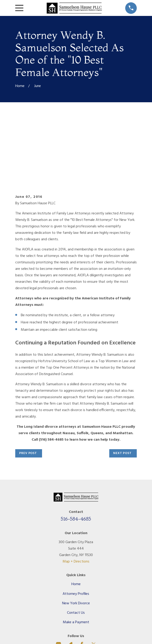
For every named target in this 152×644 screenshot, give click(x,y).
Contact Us (76, 545)
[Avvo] (70, 577)
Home (76, 517)
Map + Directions (76, 494)
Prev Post (28, 386)
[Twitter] (94, 577)
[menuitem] (54, 627)
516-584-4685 (76, 451)
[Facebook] (82, 577)
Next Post (122, 386)
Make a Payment (76, 555)
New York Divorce (76, 536)
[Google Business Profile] (58, 577)
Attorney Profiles (76, 527)
